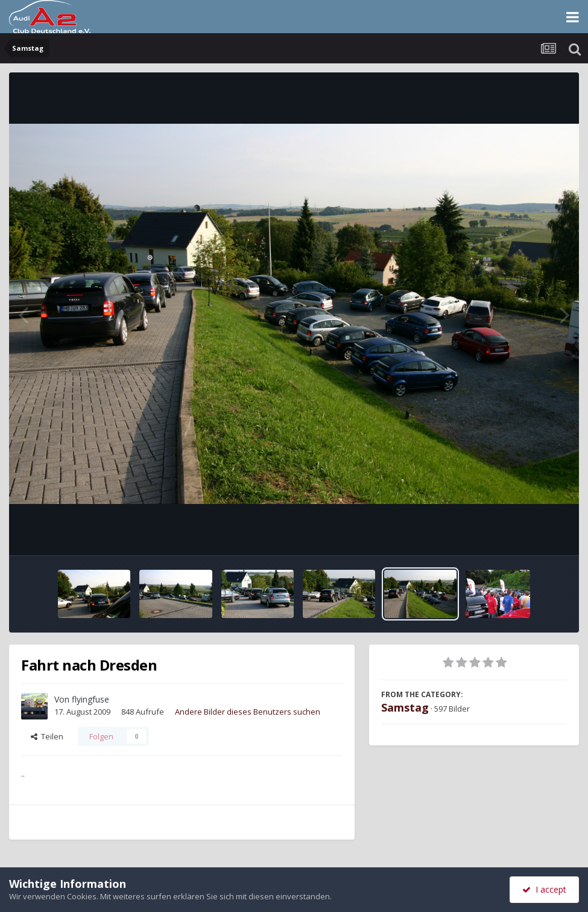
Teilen (47, 736)
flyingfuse (90, 699)
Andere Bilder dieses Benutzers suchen (248, 712)
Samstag (405, 707)
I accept (544, 889)
